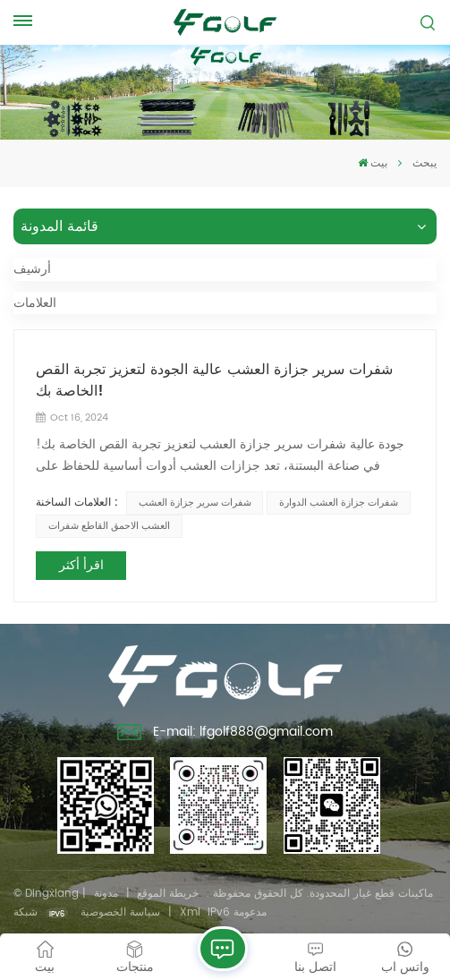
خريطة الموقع (168, 894)
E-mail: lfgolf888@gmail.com (225, 734)
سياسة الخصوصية (120, 912)
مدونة (106, 894)
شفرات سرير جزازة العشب (195, 503)
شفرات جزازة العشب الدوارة (339, 503)
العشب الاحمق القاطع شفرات (109, 526)
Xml (190, 912)
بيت (373, 163)
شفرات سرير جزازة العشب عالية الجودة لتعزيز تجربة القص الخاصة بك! (214, 380)
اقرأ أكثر (81, 565)
